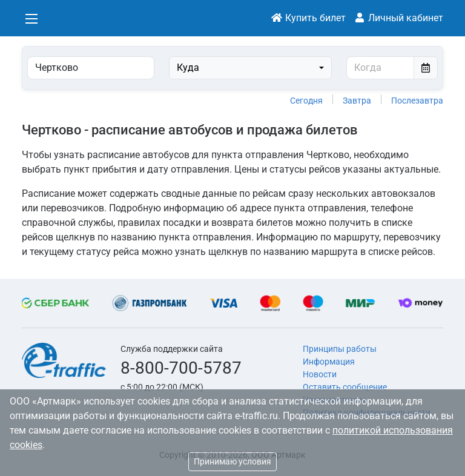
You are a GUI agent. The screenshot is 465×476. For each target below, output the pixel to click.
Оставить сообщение (345, 387)
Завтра (357, 101)
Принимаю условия (232, 461)
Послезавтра (417, 101)
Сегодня (306, 101)
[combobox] (250, 68)
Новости (320, 374)
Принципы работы (340, 349)
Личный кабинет (398, 18)
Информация (329, 362)
